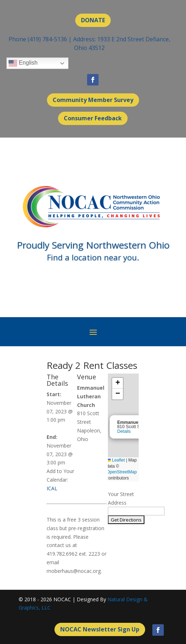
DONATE (93, 20)
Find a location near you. (93, 257)
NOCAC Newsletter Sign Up (100, 629)
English (23, 63)
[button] (118, 383)
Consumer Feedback (93, 118)
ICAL (52, 488)
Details (124, 431)
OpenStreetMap (122, 472)
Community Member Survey (93, 100)
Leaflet (116, 460)
